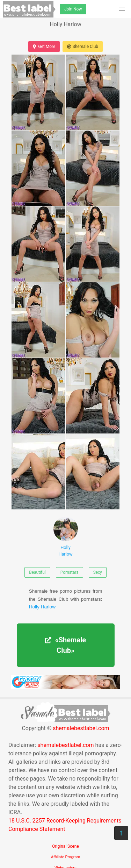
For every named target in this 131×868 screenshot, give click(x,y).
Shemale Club (83, 47)
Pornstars (70, 572)
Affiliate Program (66, 857)
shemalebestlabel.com (81, 728)
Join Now (73, 9)
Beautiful (37, 572)
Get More (44, 47)
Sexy (98, 572)
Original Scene (65, 846)
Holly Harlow (66, 537)
